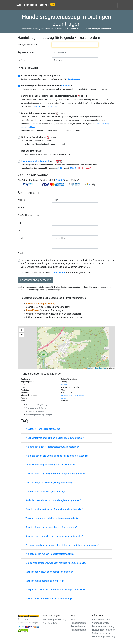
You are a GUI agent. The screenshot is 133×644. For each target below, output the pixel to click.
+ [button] (22, 330)
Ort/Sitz (21, 60)
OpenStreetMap (101, 368)
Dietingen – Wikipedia (35, 411)
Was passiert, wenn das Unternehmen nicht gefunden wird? (55, 590)
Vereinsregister (51, 623)
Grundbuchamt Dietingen (36, 408)
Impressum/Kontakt (102, 620)
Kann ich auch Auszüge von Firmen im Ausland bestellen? (54, 509)
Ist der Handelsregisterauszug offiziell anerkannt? (50, 465)
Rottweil (64, 384)
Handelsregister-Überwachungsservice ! (46, 86)
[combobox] (75, 45)
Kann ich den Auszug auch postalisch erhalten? (49, 572)
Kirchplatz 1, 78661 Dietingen (72, 395)
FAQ (73, 620)
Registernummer (26, 52)
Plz (19, 223)
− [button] (22, 335)
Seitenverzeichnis (101, 633)
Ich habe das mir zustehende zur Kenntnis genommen (56, 273)
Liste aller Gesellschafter (39, 137)
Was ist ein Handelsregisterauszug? (43, 429)
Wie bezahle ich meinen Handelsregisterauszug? (50, 554)
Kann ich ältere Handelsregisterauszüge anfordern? (51, 527)
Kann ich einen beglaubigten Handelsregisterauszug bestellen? (57, 474)
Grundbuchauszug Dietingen (38, 404)
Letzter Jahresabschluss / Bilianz (43, 113)
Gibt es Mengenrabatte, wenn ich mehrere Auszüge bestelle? (56, 563)
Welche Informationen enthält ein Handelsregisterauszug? (54, 438)
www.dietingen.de (68, 398)
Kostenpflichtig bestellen (36, 280)
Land (20, 238)
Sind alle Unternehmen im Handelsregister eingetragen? (53, 500)
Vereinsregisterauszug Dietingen (39, 415)
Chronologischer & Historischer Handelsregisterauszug (54, 96)
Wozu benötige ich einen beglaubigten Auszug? (49, 483)
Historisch (38, 106)
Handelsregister (78, 630)
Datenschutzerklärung (103, 626)
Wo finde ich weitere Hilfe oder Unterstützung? (49, 599)
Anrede (21, 200)
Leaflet (90, 368)
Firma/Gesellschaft (27, 45)
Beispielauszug (74, 79)
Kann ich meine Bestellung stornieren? (45, 581)
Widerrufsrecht (58, 273)
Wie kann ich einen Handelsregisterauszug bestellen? (52, 447)
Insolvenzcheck (32, 151)
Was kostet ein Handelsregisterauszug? (45, 491)
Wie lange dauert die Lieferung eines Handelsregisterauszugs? (57, 456)
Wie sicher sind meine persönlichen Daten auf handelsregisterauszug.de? (62, 545)
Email (20, 253)
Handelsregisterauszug (35, 5)
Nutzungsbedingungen (104, 630)
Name (21, 208)
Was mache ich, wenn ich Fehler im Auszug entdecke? (52, 518)
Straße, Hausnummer (28, 215)
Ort (19, 230)
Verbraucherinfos (101, 623)
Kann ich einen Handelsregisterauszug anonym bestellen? (54, 536)
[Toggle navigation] (114, 5)
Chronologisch (52, 106)
